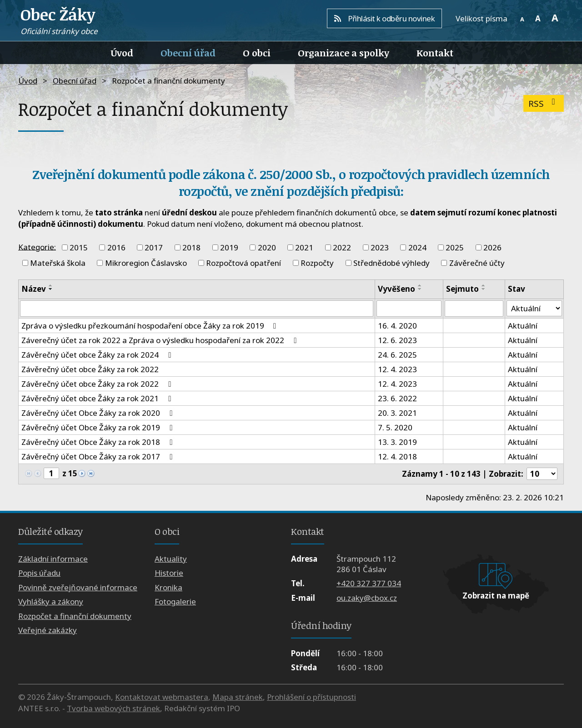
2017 (154, 247)
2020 (267, 247)
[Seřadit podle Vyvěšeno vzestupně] (420, 285)
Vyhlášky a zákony (51, 602)
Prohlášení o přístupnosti (311, 697)
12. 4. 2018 (397, 456)
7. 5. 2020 (395, 427)
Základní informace (53, 559)
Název (34, 289)
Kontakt (435, 53)
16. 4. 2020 (397, 326)
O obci (257, 53)
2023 (380, 247)
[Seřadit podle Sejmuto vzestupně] (484, 285)
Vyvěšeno (396, 289)
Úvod (122, 53)
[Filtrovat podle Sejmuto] (474, 309)
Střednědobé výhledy (391, 263)
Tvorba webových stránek (113, 708)
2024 (417, 247)
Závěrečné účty (477, 263)
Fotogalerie (175, 602)
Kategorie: (37, 247)
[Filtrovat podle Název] (197, 309)
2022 (342, 247)
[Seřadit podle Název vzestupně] (51, 285)
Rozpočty (317, 263)
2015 (79, 247)
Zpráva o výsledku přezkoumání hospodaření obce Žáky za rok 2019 (151, 326)
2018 (191, 247)
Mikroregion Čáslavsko (146, 263)
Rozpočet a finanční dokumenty (75, 616)
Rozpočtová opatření (243, 263)
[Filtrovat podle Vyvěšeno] (409, 309)
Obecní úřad (188, 53)
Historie (169, 573)
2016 (116, 247)
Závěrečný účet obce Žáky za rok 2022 (90, 369)
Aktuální (523, 326)
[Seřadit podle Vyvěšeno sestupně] (420, 289)
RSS (544, 103)
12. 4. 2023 (397, 369)
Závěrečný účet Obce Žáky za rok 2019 (98, 427)
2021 (304, 247)
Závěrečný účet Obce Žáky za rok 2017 (98, 456)
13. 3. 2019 (397, 442)
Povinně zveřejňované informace (78, 587)
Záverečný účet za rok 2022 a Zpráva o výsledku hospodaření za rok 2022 (161, 340)
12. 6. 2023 (397, 340)
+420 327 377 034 (369, 584)
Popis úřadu (39, 573)
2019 (229, 247)
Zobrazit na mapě (496, 596)
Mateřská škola (58, 263)
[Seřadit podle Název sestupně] (51, 289)
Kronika (168, 587)
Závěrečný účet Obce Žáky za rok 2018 (98, 442)
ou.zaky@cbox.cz (367, 598)
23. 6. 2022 (397, 398)
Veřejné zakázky (48, 630)
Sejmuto (462, 289)
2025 (455, 247)
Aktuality (171, 559)
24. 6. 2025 (397, 355)
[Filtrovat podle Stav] (534, 309)
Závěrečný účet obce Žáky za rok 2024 (98, 355)
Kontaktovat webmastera (162, 697)
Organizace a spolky (344, 53)
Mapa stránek (238, 697)
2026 (492, 247)
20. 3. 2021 (397, 413)
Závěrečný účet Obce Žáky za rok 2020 (98, 413)
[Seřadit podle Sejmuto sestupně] (484, 289)
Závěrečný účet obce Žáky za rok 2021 (98, 398)
